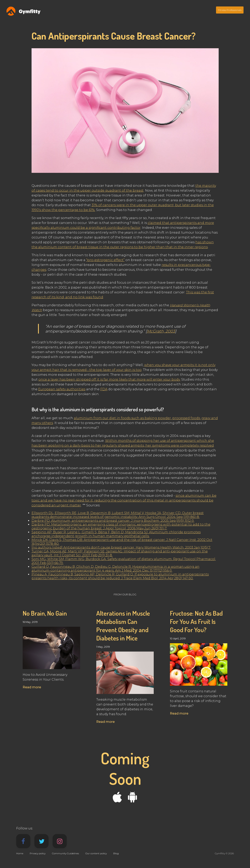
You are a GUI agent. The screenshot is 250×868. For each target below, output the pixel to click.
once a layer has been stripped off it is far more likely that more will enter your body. (109, 379)
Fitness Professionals (230, 10)
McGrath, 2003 (161, 331)
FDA (104, 389)
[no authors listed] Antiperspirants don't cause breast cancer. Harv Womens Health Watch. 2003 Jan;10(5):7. (121, 547)
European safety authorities (62, 389)
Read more (32, 687)
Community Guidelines (65, 853)
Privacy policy (38, 853)
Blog (116, 853)
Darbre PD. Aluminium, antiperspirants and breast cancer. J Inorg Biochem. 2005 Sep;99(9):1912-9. (113, 521)
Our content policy (96, 853)
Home (20, 853)
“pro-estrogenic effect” (105, 260)
